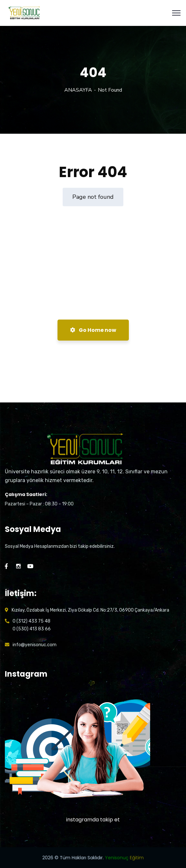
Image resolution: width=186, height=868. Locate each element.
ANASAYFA (78, 90)
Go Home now (93, 330)
